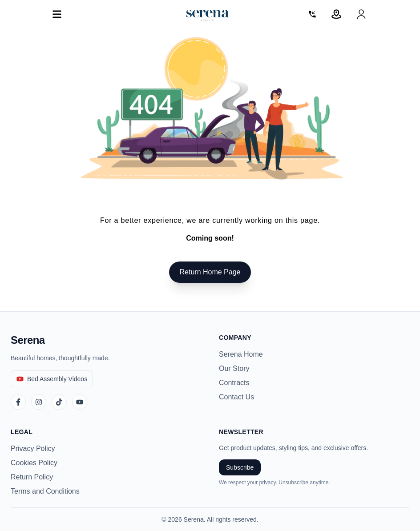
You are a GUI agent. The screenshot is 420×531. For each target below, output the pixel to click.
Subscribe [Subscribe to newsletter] (240, 467)
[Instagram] (39, 402)
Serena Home (241, 354)
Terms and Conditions (45, 491)
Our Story (234, 368)
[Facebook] (18, 402)
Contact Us (236, 397)
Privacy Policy (33, 449)
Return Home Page (210, 272)
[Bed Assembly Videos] (52, 379)
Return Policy (32, 477)
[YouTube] (80, 402)
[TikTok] (59, 402)
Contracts (234, 383)
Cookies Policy (34, 463)
